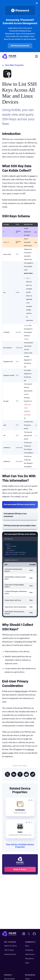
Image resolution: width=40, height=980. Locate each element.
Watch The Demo (11, 946)
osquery (32, 176)
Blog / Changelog (29, 948)
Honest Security (21, 691)
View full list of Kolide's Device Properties (20, 845)
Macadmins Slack (29, 961)
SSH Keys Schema (16, 216)
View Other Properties (13, 65)
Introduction (11, 134)
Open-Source (30, 954)
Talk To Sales (9, 950)
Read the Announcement (20, 46)
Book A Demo (20, 869)
